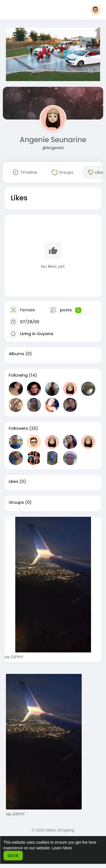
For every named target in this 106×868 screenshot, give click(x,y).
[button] (96, 10)
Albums (17, 354)
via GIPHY (14, 657)
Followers (18, 428)
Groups (16, 502)
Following (18, 375)
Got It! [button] (13, 856)
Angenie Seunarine (53, 140)
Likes (14, 481)
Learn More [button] (62, 848)
